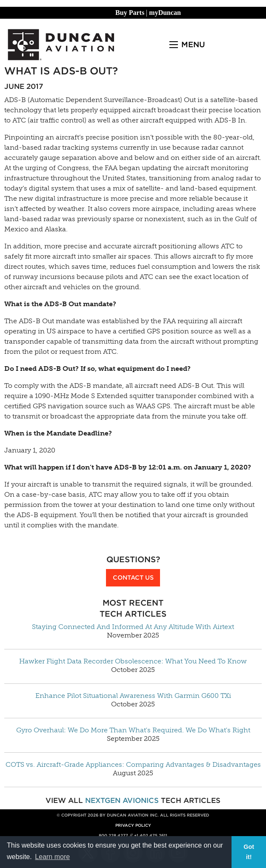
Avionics (141, 800)
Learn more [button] (52, 857)
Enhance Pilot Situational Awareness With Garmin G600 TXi (133, 696)
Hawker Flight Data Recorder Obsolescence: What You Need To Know (133, 661)
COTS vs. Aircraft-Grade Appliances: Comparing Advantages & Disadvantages (133, 765)
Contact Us (133, 577)
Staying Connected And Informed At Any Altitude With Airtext (133, 627)
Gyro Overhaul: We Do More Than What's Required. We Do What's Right (133, 730)
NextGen (103, 800)
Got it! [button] (249, 852)
